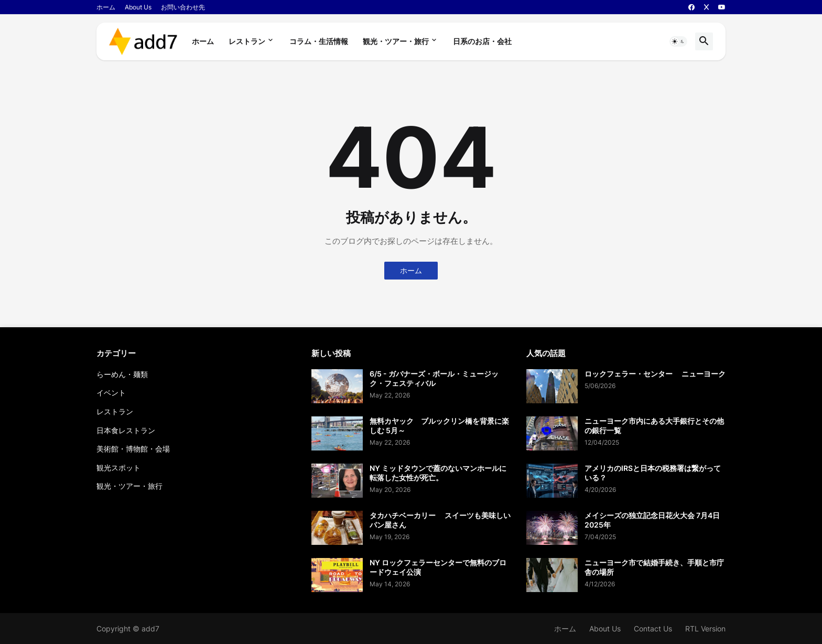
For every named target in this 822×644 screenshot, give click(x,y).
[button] (678, 41)
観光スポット (118, 468)
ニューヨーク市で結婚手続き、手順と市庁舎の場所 (654, 567)
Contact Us (653, 629)
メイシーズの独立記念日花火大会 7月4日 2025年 (652, 520)
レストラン (247, 41)
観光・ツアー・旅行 (396, 41)
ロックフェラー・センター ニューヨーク (655, 374)
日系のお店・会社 (482, 41)
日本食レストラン (126, 430)
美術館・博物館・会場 (133, 449)
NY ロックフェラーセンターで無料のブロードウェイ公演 (438, 567)
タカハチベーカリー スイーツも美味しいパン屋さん (440, 520)
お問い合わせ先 (183, 7)
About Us (138, 7)
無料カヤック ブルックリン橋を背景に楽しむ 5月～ (439, 426)
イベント (111, 393)
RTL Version (705, 629)
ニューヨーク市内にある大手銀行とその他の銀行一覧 (654, 426)
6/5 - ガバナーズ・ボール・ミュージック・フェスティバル (434, 378)
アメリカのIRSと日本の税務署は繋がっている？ (653, 473)
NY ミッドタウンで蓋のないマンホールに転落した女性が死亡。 (438, 473)
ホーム (106, 7)
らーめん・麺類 (122, 374)
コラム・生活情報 (319, 41)
